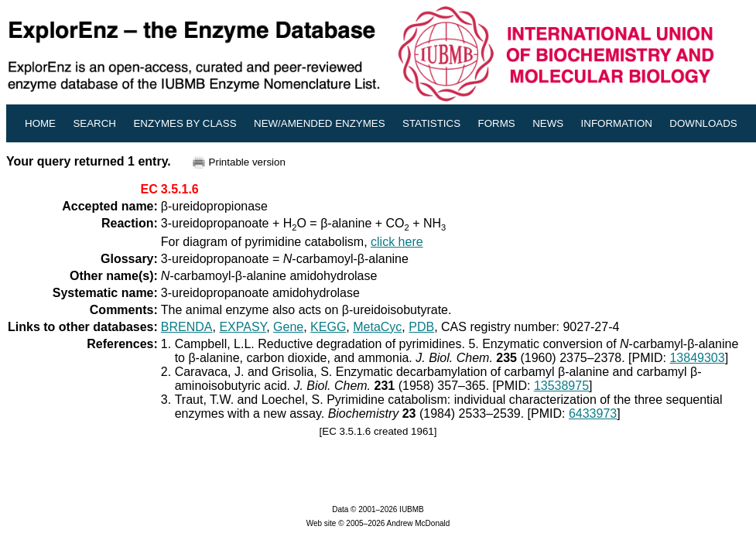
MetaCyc (377, 327)
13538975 (561, 386)
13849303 (697, 358)
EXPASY (243, 327)
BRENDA (187, 327)
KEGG (328, 327)
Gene (288, 327)
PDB (421, 327)
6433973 (593, 413)
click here (397, 242)
